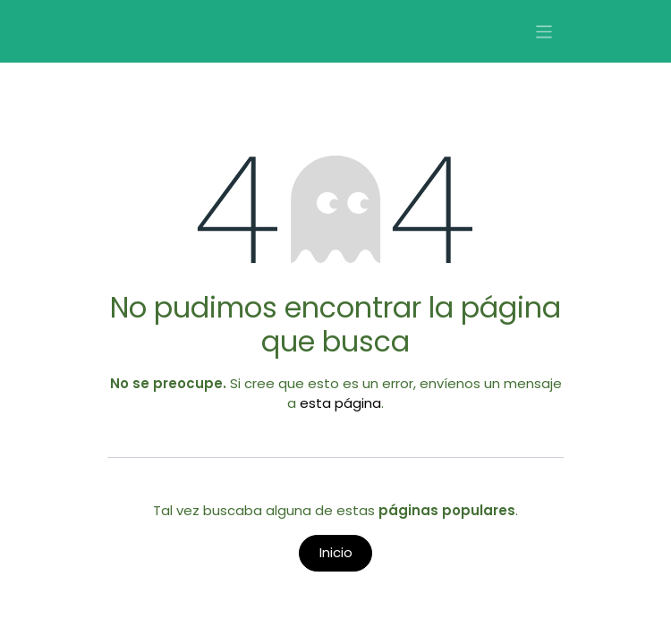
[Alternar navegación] (544, 32)
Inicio (336, 552)
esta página (340, 403)
